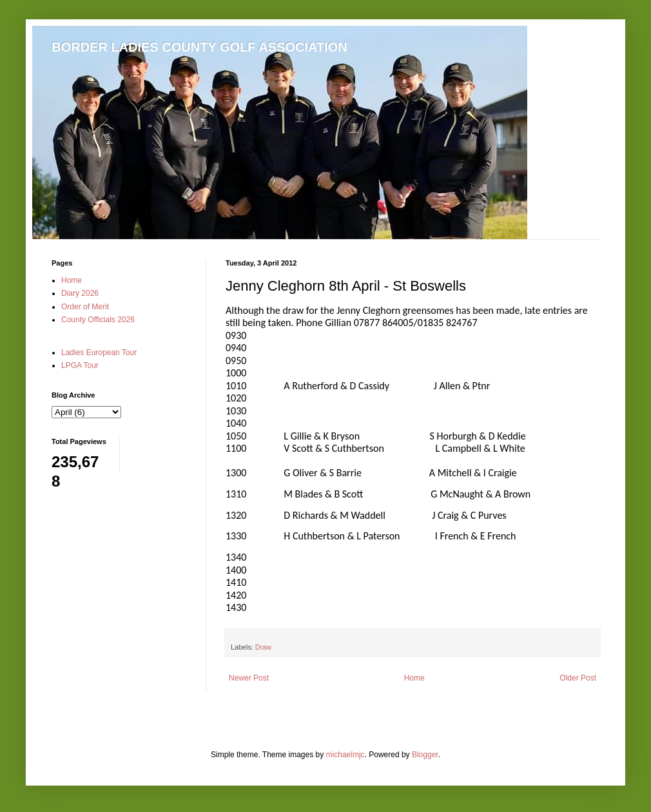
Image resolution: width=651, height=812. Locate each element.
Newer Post (249, 678)
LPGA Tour (80, 365)
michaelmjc (345, 755)
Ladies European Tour (99, 353)
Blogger (425, 755)
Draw (263, 647)
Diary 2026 (80, 293)
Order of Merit (85, 307)
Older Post (578, 678)
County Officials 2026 (98, 320)
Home (414, 678)
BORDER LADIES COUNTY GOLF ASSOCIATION (199, 47)
